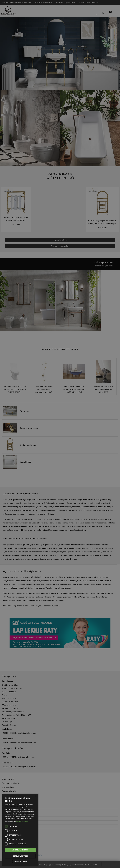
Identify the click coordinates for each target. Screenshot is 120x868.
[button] (20, 862)
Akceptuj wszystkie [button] (20, 850)
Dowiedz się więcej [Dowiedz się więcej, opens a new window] (22, 821)
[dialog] (60, 434)
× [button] (35, 796)
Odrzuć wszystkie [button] (20, 856)
